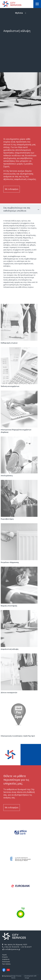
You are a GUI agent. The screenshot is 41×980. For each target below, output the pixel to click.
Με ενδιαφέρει (12, 189)
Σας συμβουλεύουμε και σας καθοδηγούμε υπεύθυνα (17, 209)
